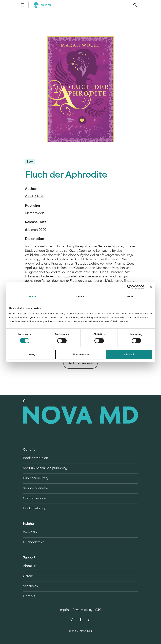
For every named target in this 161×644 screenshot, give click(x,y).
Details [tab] (80, 297)
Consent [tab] (31, 297)
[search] (135, 5)
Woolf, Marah (35, 197)
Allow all (129, 354)
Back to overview (80, 364)
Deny (32, 354)
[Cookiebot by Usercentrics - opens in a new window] (130, 287)
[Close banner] (151, 287)
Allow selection (80, 354)
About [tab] (130, 297)
